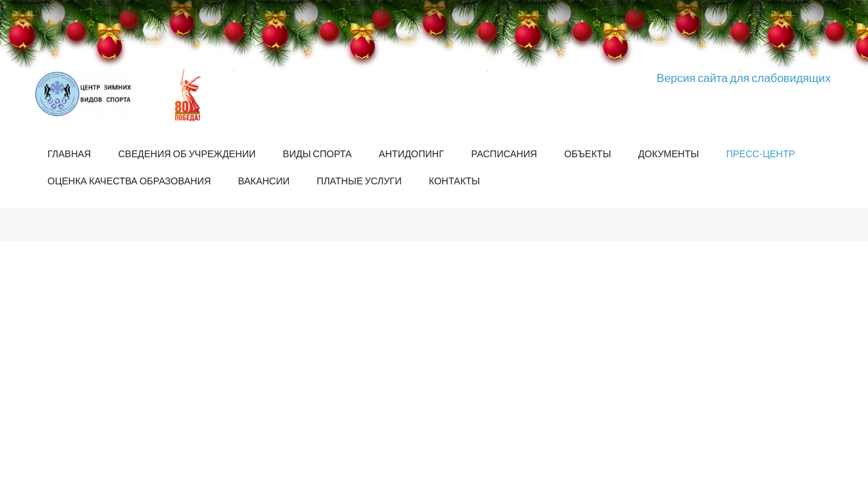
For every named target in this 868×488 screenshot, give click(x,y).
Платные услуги (359, 181)
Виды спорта (317, 154)
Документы (669, 154)
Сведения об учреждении (187, 154)
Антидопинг (412, 154)
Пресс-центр (761, 154)
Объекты (588, 154)
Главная (69, 154)
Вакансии (264, 181)
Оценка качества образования (129, 181)
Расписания (504, 154)
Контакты (454, 181)
